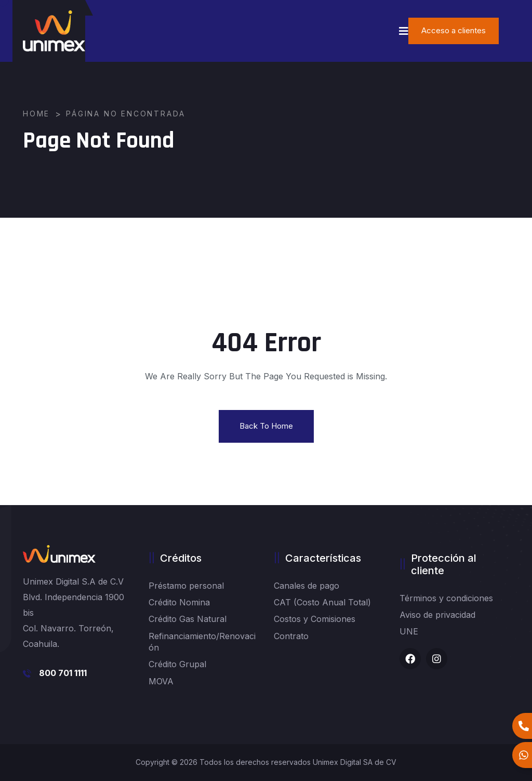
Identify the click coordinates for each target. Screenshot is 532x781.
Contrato (291, 636)
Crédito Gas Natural (188, 619)
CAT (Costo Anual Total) (322, 602)
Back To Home (266, 426)
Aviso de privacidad (437, 615)
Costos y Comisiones (315, 619)
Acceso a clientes (454, 30)
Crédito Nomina (179, 602)
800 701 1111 (63, 673)
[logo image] (54, 31)
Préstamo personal (186, 586)
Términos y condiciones (446, 598)
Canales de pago (307, 586)
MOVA (161, 681)
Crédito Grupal (177, 664)
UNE (409, 631)
